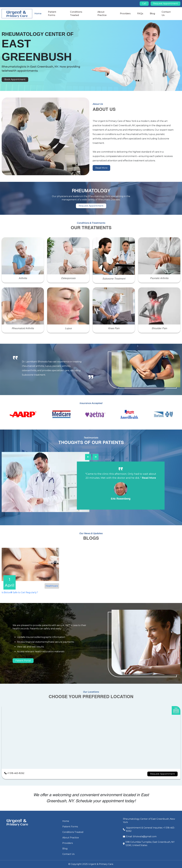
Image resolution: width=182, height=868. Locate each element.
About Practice (71, 838)
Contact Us (68, 854)
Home (38, 14)
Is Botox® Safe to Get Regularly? (20, 592)
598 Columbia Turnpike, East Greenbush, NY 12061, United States (150, 844)
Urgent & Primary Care (101, 864)
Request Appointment (165, 4)
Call (144, 4)
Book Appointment (15, 79)
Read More (101, 168)
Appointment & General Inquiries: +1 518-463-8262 (151, 829)
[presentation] (88, 457)
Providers (125, 14)
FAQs (140, 14)
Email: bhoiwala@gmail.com (141, 836)
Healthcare (52, 586)
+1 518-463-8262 (14, 773)
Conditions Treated (73, 832)
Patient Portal (23, 661)
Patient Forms (70, 827)
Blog (152, 14)
